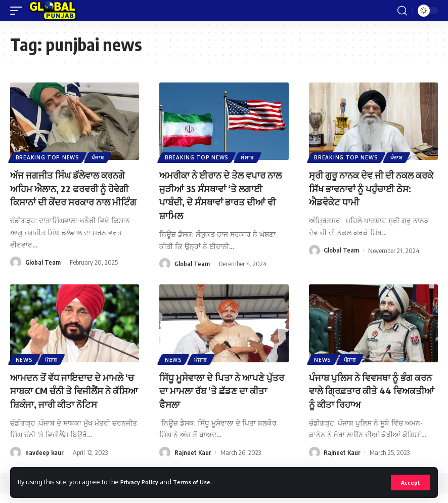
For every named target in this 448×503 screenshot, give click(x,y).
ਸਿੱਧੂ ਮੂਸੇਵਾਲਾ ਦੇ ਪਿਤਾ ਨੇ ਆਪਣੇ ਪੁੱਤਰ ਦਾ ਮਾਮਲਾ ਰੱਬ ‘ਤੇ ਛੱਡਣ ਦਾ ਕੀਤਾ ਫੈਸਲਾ (218, 401)
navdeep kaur (45, 462)
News (25, 370)
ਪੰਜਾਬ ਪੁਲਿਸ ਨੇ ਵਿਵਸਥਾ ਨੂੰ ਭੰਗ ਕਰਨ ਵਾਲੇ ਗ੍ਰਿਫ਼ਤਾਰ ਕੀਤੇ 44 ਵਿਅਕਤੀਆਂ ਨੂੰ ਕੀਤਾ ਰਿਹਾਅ (366, 401)
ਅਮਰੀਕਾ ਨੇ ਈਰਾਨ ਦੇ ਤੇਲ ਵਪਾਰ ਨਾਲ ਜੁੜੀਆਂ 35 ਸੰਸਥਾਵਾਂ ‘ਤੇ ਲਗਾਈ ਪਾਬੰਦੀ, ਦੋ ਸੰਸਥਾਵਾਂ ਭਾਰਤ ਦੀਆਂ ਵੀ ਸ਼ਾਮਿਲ (221, 194)
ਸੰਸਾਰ (249, 157)
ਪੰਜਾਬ (100, 157)
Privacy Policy (143, 482)
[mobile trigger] (19, 11)
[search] (402, 11)
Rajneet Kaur (193, 462)
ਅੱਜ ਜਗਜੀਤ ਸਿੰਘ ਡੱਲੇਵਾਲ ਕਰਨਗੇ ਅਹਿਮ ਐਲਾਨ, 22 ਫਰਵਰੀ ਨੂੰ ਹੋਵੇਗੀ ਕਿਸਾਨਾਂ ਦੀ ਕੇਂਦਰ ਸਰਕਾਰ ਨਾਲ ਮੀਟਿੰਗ (74, 194)
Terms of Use (200, 482)
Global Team (43, 274)
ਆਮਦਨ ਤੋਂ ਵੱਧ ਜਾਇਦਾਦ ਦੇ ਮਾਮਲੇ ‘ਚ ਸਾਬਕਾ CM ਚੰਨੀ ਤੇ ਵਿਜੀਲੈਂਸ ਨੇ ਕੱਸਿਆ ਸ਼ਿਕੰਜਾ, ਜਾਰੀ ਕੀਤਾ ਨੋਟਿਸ (73, 401)
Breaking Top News (48, 157)
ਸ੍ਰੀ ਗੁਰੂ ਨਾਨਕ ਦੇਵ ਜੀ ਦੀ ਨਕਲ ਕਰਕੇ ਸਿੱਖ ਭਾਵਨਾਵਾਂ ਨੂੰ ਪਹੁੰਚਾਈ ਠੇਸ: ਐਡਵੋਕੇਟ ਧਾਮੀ (368, 187)
